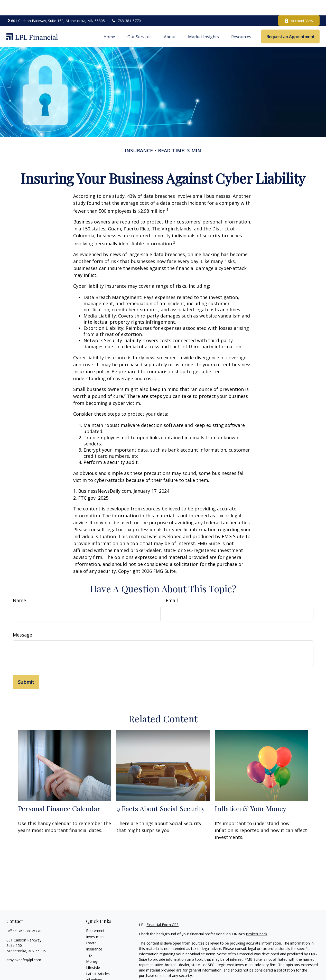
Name (19, 585)
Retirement (95, 915)
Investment (95, 921)
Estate (91, 927)
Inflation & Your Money (250, 793)
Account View (299, 5)
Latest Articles (98, 958)
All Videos (94, 964)
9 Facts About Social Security (161, 793)
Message (22, 619)
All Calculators (98, 971)
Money (92, 946)
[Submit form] (26, 667)
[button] (109, 21)
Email (172, 585)
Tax (89, 940)
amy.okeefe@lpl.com (24, 944)
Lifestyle (93, 952)
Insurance (94, 934)
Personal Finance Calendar (59, 793)
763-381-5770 (126, 5)
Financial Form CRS (162, 909)
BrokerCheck (257, 918)
